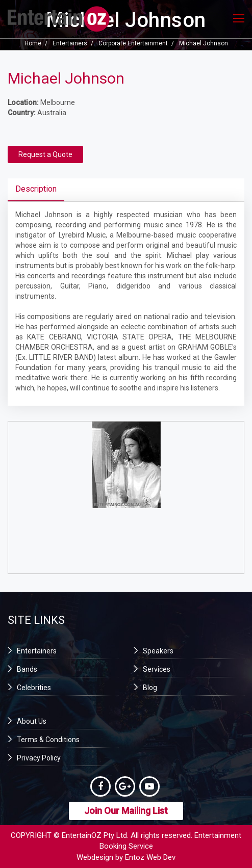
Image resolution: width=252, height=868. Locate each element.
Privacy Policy (39, 758)
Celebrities (34, 688)
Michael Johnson (204, 43)
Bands (27, 669)
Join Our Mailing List (126, 811)
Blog (150, 688)
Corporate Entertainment (133, 43)
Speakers (158, 651)
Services (157, 669)
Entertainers (70, 43)
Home (33, 43)
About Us (32, 721)
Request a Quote (45, 154)
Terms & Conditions (48, 740)
